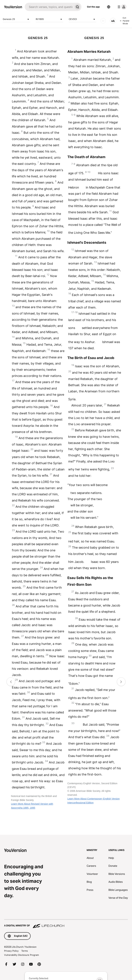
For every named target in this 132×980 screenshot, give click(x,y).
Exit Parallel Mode (125, 21)
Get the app (93, 7)
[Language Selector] (109, 7)
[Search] (49, 7)
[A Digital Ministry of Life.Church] (66, 924)
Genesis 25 (16, 19)
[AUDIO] (103, 21)
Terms (25, 951)
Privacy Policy (11, 951)
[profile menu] (121, 7)
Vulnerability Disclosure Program (21, 955)
